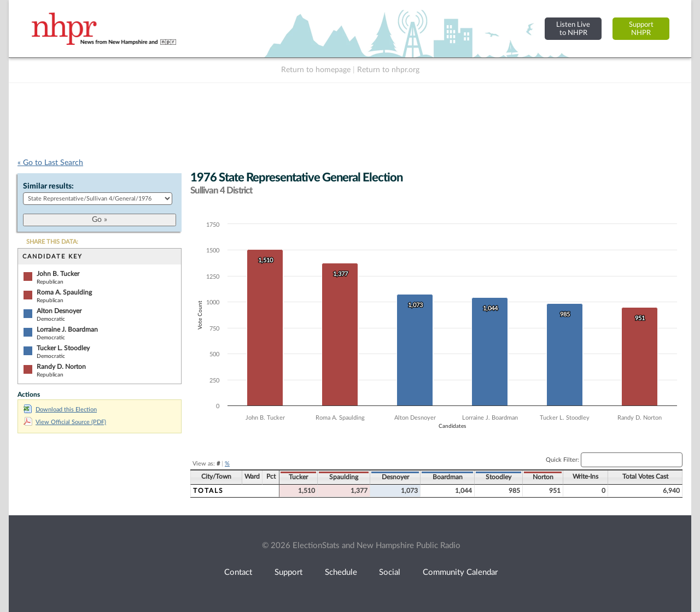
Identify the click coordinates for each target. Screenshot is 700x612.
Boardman (448, 477)
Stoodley (498, 477)
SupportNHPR (641, 29)
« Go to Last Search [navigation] (50, 163)
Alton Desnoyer (59, 311)
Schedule (341, 572)
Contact (238, 572)
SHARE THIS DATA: (52, 242)
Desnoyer (395, 477)
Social (390, 572)
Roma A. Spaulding (64, 292)
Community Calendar (460, 572)
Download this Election (60, 410)
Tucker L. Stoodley (63, 348)
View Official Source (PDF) (65, 422)
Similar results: (48, 186)
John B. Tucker (58, 274)
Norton (543, 477)
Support (288, 572)
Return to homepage (316, 70)
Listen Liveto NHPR (573, 29)
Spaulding (344, 477)
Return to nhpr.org (388, 70)
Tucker (298, 477)
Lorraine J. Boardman (67, 329)
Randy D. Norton (61, 367)
